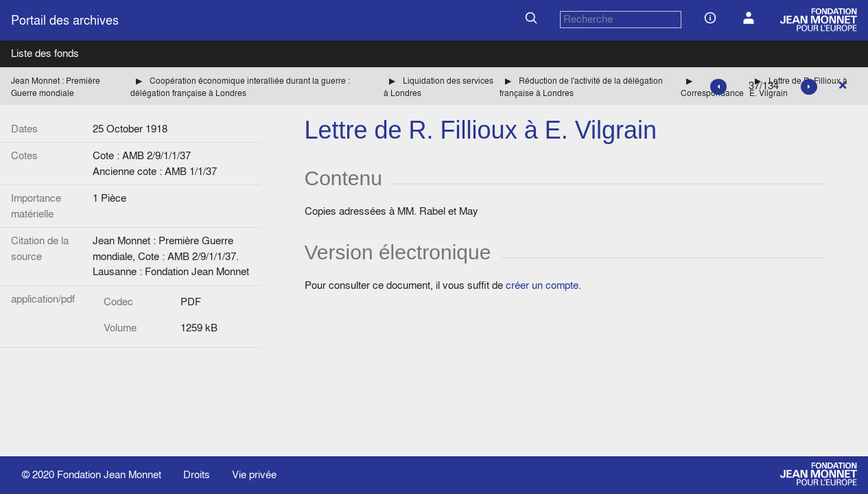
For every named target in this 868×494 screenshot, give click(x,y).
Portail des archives (65, 20)
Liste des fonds (45, 53)
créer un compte (542, 285)
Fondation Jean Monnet (109, 474)
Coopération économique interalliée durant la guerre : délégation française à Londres (240, 87)
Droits (197, 474)
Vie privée (254, 474)
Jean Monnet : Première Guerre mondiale (56, 87)
